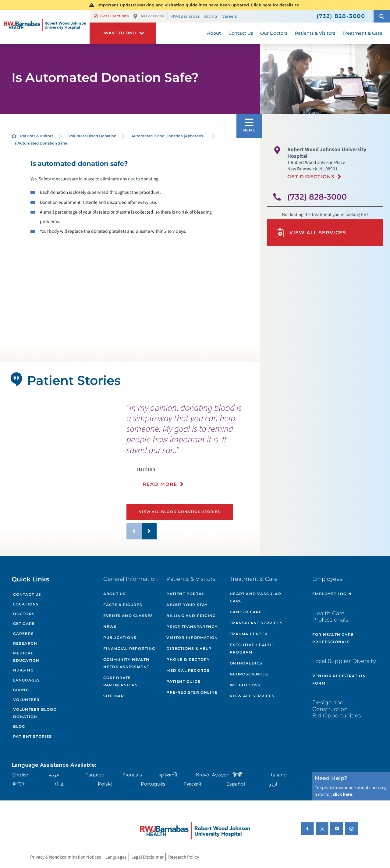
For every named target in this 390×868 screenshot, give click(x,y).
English (21, 775)
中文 (60, 784)
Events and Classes (128, 616)
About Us (115, 594)
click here (342, 794)
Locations (26, 604)
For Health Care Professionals (333, 638)
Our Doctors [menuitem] (274, 33)
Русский (192, 784)
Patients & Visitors (37, 136)
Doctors (24, 614)
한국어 (19, 784)
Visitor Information (192, 638)
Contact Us (27, 594)
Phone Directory (188, 659)
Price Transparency (192, 627)
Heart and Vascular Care (255, 597)
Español (236, 784)
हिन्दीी (238, 775)
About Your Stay (187, 605)
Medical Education (26, 657)
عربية (54, 775)
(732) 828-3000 (317, 197)
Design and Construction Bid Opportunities (337, 709)
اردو (273, 784)
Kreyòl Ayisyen (213, 775)
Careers (229, 16)
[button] (382, 16)
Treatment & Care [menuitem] (362, 33)
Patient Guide (183, 681)
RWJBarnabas (185, 16)
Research (25, 643)
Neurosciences (249, 674)
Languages (27, 680)
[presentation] (191, 449)
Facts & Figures (123, 605)
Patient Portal (185, 594)
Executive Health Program (251, 648)
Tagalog (95, 775)
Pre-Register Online (192, 692)
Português (153, 784)
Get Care (24, 624)
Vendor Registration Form (339, 680)
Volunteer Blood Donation (92, 136)
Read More (160, 484)
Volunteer (27, 700)
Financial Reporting (129, 648)
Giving (211, 16)
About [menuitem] (214, 33)
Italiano (278, 775)
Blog (19, 726)
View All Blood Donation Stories (179, 512)
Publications (120, 638)
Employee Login (332, 594)
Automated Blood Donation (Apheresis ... (169, 136)
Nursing (23, 670)
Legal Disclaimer (147, 857)
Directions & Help (189, 648)
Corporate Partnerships (121, 681)
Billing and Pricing (191, 616)
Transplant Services (256, 623)
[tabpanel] (58, 474)
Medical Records (188, 670)
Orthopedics (246, 663)
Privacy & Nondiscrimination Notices (66, 857)
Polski (105, 784)
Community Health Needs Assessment (126, 663)
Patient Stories (33, 736)
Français (132, 775)
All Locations (148, 16)
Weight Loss (245, 685)
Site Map (114, 696)
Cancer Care (246, 612)
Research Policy (184, 857)
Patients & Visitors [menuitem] (315, 33)
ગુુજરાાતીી (168, 775)
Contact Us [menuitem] (241, 33)
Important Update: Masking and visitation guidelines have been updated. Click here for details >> (199, 5)
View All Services (311, 233)
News (110, 627)
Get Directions (111, 16)
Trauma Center (249, 634)
